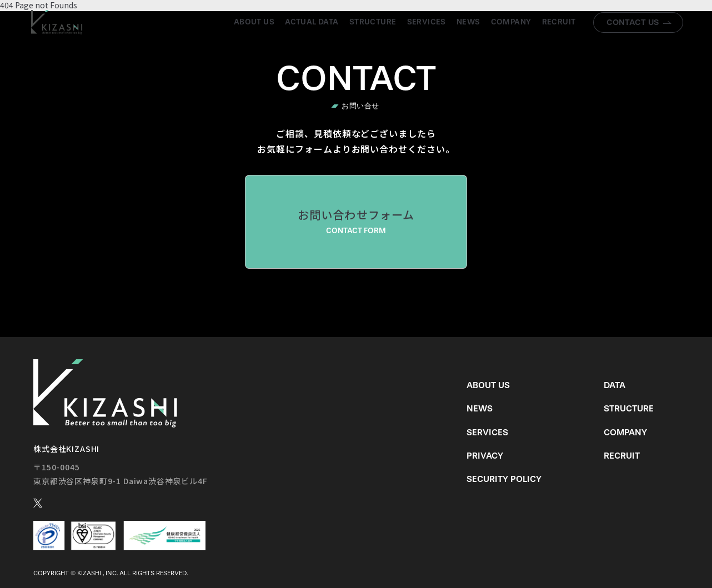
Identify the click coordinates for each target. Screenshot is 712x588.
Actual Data (312, 22)
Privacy (485, 456)
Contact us (633, 22)
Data (615, 385)
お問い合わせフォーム (356, 222)
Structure (373, 22)
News (468, 22)
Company (511, 22)
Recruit (559, 22)
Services (427, 22)
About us (254, 22)
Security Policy (504, 479)
